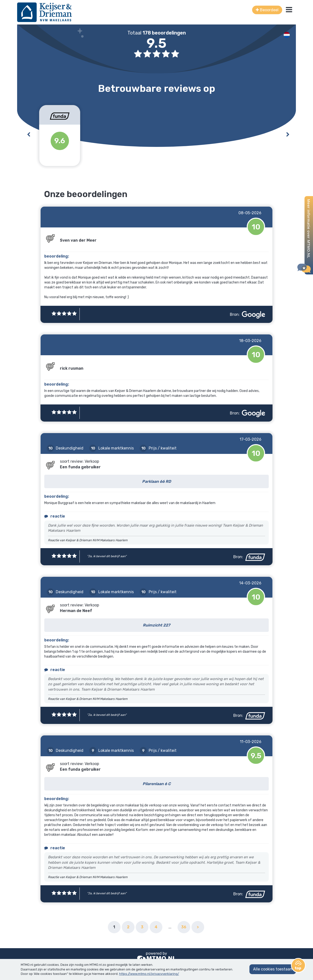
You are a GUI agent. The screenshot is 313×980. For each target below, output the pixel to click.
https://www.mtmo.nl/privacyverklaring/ (149, 974)
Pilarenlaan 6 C (157, 784)
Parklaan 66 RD (156, 481)
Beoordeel (267, 10)
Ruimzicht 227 (156, 625)
